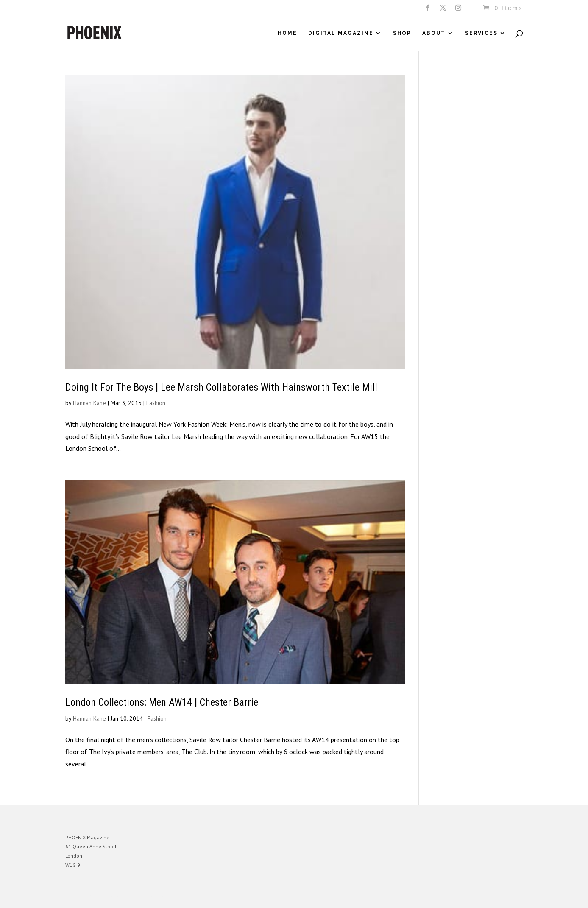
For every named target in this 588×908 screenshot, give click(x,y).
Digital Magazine (341, 33)
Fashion (156, 403)
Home (287, 33)
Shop (402, 33)
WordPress (157, 895)
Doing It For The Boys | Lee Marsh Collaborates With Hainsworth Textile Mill (221, 387)
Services (481, 33)
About (434, 33)
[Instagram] (459, 10)
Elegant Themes (105, 895)
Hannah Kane (89, 403)
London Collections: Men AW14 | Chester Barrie (162, 702)
